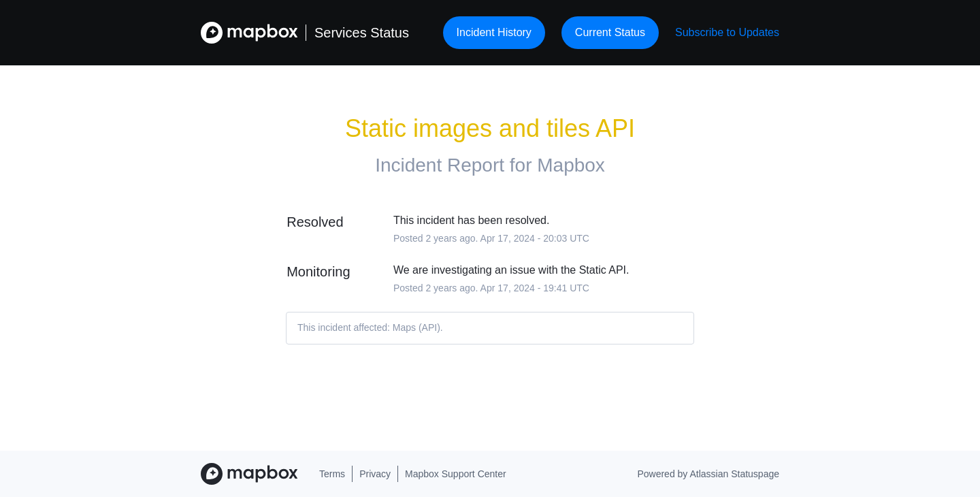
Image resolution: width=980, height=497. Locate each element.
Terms (332, 474)
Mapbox (571, 165)
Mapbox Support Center (456, 474)
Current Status (610, 32)
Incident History (494, 32)
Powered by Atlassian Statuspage (708, 474)
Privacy (375, 474)
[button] (727, 32)
